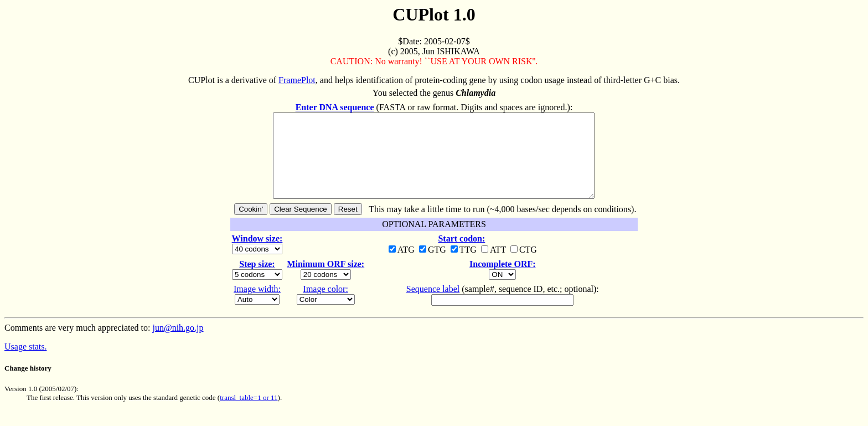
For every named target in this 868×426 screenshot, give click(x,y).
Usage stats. (25, 363)
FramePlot (297, 80)
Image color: (326, 306)
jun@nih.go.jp (178, 344)
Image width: (257, 306)
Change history (28, 385)
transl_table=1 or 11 (249, 414)
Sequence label (433, 306)
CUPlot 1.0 (434, 14)
